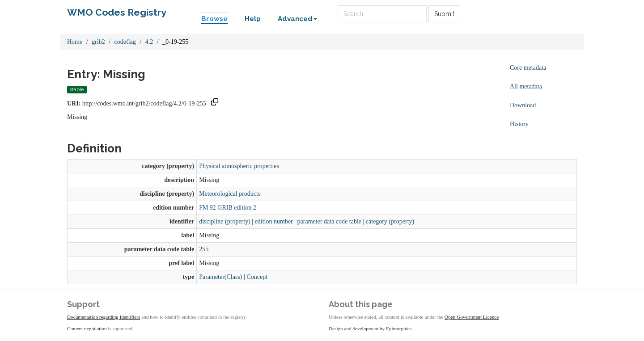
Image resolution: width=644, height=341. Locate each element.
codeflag (125, 42)
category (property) (390, 221)
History (519, 124)
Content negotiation (87, 328)
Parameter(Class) (220, 277)
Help (253, 19)
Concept (257, 277)
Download (523, 105)
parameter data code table (329, 221)
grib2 (98, 42)
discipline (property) (225, 221)
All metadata (526, 86)
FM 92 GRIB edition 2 (228, 208)
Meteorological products (230, 194)
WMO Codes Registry (117, 12)
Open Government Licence (472, 317)
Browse (214, 19)
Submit (444, 14)
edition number (274, 221)
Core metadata (528, 68)
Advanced (297, 19)
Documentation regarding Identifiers (104, 317)
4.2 (149, 42)
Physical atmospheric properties (239, 166)
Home (75, 42)
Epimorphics (399, 328)
